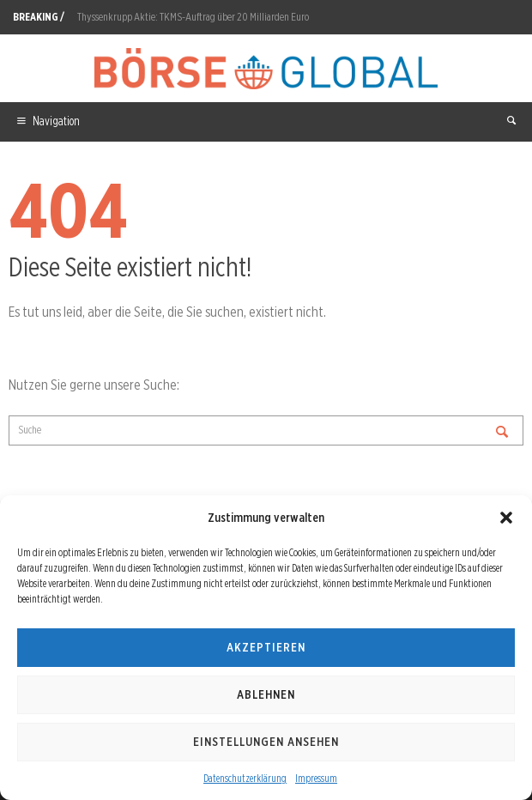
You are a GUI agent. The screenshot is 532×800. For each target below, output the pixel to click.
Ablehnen (266, 694)
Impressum (316, 778)
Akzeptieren (266, 647)
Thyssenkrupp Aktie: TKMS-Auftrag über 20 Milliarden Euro (193, 17)
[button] (506, 518)
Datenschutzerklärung (245, 778)
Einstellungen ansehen (266, 742)
